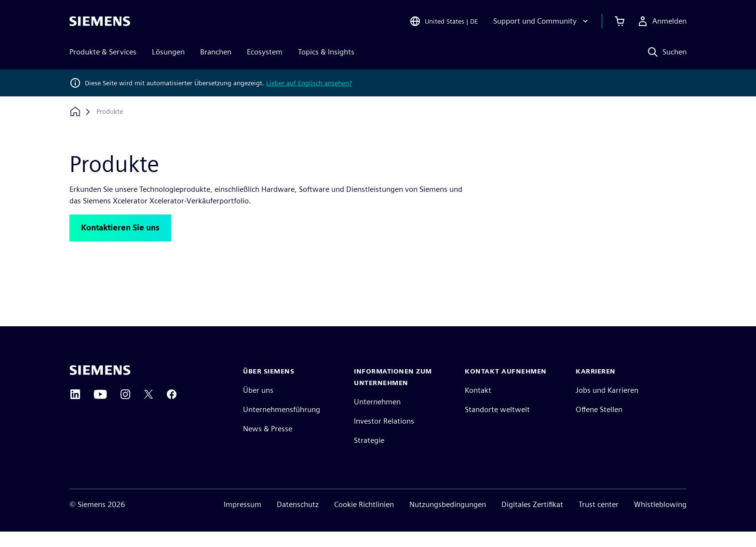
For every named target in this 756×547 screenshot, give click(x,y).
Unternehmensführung (282, 425)
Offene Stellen (599, 425)
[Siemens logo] (100, 21)
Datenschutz (298, 520)
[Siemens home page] (100, 386)
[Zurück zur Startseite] (75, 112)
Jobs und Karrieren (607, 406)
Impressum (243, 520)
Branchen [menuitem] (216, 52)
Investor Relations (384, 436)
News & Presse (268, 444)
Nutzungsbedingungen (448, 520)
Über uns (258, 406)
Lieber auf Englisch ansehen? (309, 83)
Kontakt (478, 406)
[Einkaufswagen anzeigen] (620, 21)
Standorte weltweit (497, 425)
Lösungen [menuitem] (168, 52)
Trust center (599, 520)
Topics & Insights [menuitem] (326, 52)
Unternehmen (377, 417)
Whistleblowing (660, 520)
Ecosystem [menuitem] (265, 52)
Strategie (369, 456)
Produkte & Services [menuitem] (103, 52)
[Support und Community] (542, 21)
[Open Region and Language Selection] (444, 21)
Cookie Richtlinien (364, 520)
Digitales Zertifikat (532, 520)
